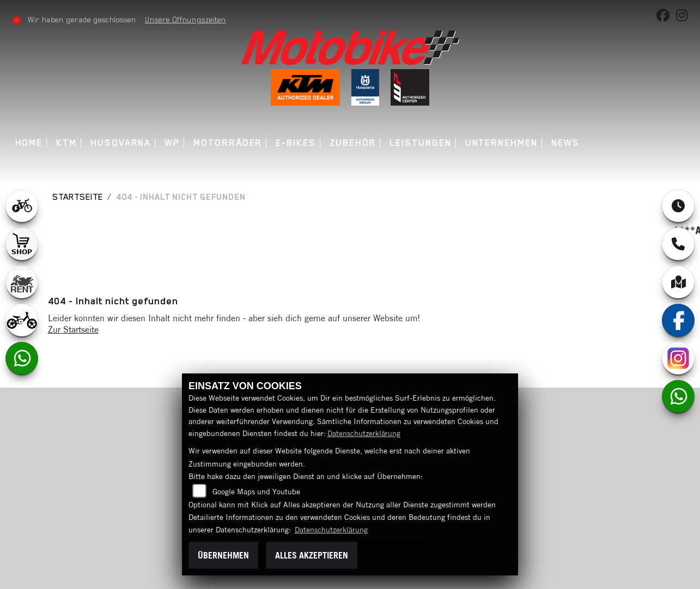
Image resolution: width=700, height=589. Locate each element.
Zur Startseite (73, 329)
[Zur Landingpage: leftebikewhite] (22, 206)
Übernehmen (223, 555)
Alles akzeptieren (312, 555)
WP (172, 143)
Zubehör (353, 143)
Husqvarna (121, 143)
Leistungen (420, 143)
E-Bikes (296, 143)
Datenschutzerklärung (364, 433)
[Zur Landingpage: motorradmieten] (22, 282)
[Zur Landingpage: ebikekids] (22, 320)
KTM (66, 143)
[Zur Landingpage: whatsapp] (22, 358)
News (565, 143)
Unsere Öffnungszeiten (185, 20)
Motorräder (228, 143)
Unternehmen (501, 143)
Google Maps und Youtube (256, 492)
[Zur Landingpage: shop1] (22, 244)
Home (29, 143)
